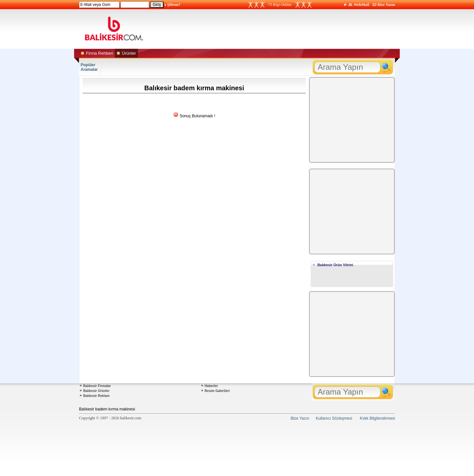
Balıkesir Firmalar (97, 386)
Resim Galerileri (217, 391)
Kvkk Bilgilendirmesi (377, 418)
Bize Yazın (386, 5)
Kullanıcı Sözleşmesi (334, 418)
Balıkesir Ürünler (96, 391)
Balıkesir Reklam (96, 396)
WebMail (361, 5)
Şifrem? (174, 5)
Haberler (211, 386)
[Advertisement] (299, 29)
